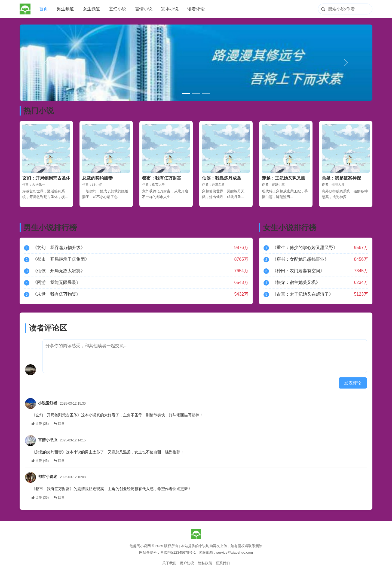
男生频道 (65, 9)
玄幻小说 (118, 9)
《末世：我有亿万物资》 (57, 294)
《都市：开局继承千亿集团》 (61, 259)
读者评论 (196, 9)
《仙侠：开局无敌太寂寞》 (59, 271)
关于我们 (169, 563)
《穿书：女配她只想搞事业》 (301, 259)
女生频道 (91, 9)
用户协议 (187, 563)
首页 (44, 9)
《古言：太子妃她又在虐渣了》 (303, 294)
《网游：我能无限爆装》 (57, 282)
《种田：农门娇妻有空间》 (298, 271)
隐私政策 (205, 563)
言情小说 (144, 9)
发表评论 (353, 383)
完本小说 (170, 9)
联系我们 (223, 563)
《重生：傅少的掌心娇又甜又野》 (305, 248)
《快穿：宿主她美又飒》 (296, 282)
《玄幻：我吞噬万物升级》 (59, 248)
